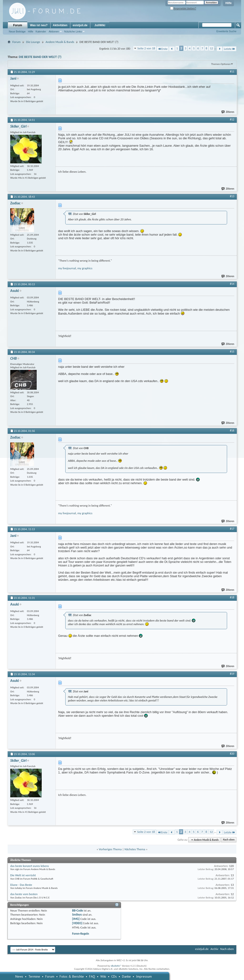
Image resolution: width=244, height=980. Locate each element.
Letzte (230, 49)
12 (211, 48)
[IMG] (76, 919)
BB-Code (77, 910)
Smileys (77, 915)
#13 (232, 196)
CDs (114, 976)
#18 (232, 597)
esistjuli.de (80, 25)
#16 (232, 430)
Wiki (103, 976)
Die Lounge (33, 42)
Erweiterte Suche (226, 31)
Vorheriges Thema (110, 849)
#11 (232, 72)
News (19, 976)
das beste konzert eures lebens (30, 866)
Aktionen (54, 31)
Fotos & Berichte (72, 976)
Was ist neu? (39, 25)
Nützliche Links (73, 31)
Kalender (41, 31)
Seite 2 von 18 (146, 48)
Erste (163, 49)
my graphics (85, 268)
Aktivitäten (60, 25)
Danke (126, 976)
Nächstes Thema (135, 849)
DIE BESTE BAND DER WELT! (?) (40, 57)
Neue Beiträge (17, 31)
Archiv (214, 949)
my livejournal (67, 268)
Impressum (144, 976)
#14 (232, 284)
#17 (232, 529)
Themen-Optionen (221, 64)
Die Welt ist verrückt (23, 875)
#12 (232, 119)
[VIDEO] (77, 923)
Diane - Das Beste (21, 885)
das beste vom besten (24, 894)
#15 (232, 352)
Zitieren (228, 112)
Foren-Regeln (80, 934)
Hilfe (229, 3)
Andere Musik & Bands (60, 42)
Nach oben (229, 840)
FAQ (92, 976)
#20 (232, 754)
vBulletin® (116, 966)
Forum (18, 25)
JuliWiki (100, 25)
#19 (232, 674)
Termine (34, 976)
